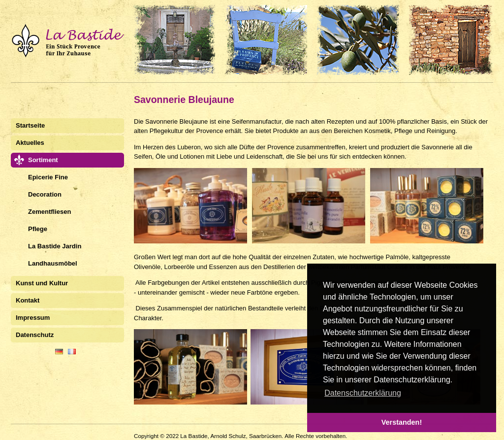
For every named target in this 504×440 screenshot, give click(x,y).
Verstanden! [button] (402, 422)
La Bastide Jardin (55, 246)
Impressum (33, 318)
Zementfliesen (49, 212)
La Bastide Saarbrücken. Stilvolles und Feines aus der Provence (252, 40)
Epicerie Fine (48, 177)
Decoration (45, 194)
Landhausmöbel (53, 263)
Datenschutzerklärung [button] (363, 393)
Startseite (30, 125)
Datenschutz (35, 335)
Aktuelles (30, 143)
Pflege (38, 229)
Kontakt (28, 300)
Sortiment (43, 160)
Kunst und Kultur (42, 283)
